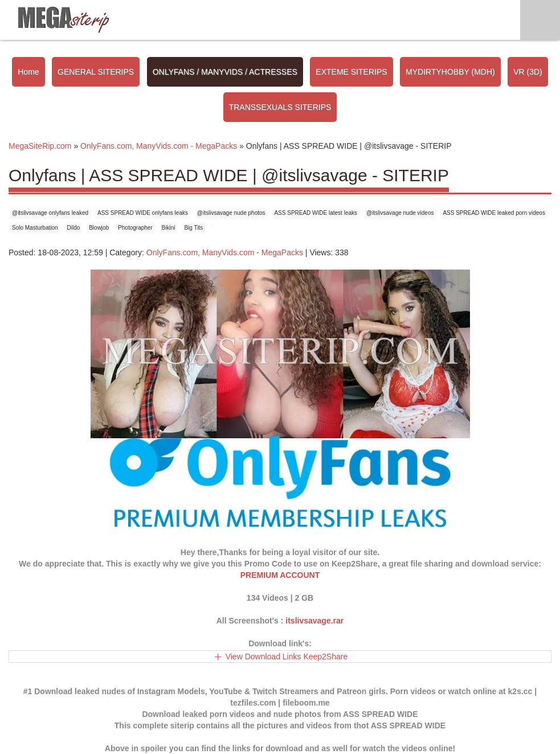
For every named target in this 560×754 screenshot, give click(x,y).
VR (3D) (528, 72)
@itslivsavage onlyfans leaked (50, 213)
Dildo (74, 228)
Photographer (135, 228)
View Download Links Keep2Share (287, 657)
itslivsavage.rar (314, 621)
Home (28, 72)
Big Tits (193, 228)
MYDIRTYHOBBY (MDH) (450, 72)
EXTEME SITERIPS (351, 72)
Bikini (169, 228)
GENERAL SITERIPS (96, 72)
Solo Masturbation (35, 228)
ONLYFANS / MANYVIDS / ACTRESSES (225, 72)
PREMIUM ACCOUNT (280, 575)
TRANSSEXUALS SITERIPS (280, 107)
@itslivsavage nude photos (231, 213)
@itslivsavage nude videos (400, 213)
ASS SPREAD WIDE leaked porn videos (494, 213)
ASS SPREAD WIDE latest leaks (316, 213)
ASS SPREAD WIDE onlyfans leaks (143, 213)
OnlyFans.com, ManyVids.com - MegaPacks (225, 252)
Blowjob (99, 228)
